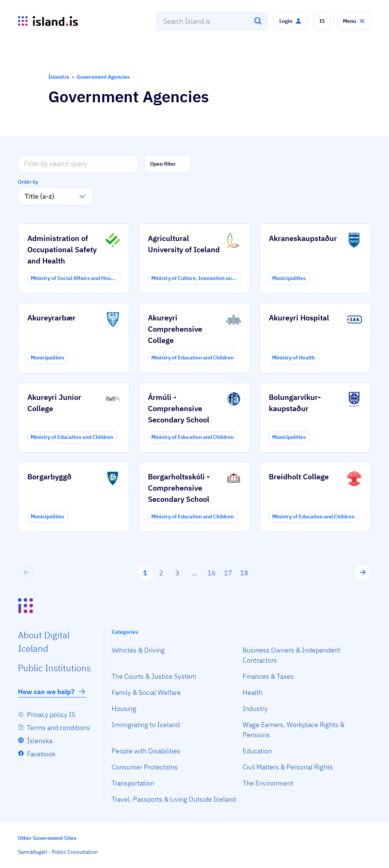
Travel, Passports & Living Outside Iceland (174, 799)
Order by (28, 182)
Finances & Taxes (268, 676)
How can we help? (52, 691)
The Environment (268, 783)
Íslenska (40, 741)
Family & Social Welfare (146, 692)
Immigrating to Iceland (146, 725)
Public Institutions (54, 668)
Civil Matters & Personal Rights (288, 767)
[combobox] (212, 21)
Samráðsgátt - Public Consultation (58, 852)
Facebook (41, 754)
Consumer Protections (145, 767)
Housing (124, 709)
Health (253, 692)
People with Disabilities (146, 751)
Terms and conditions (59, 728)
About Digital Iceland (44, 642)
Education (257, 751)
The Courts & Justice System (154, 676)
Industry (255, 709)
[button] (290, 21)
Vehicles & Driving (138, 650)
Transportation (133, 783)
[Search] (258, 21)
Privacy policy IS (51, 715)
